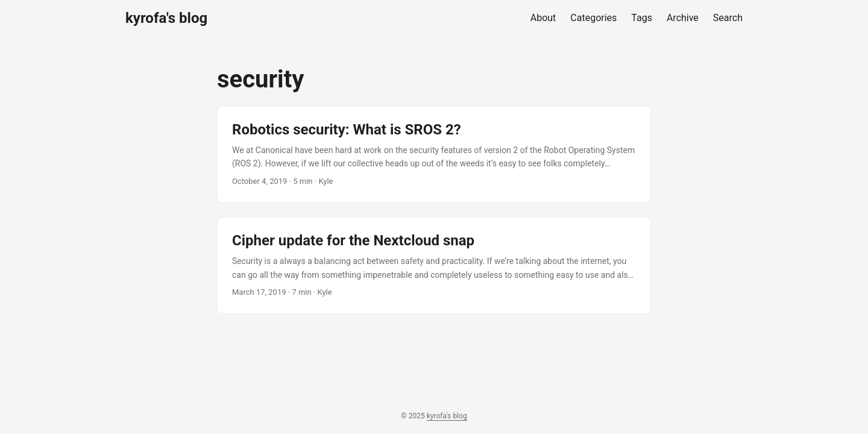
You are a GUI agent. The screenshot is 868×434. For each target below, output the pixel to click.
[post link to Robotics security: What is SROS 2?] (434, 154)
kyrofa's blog (166, 18)
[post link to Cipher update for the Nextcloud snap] (434, 265)
